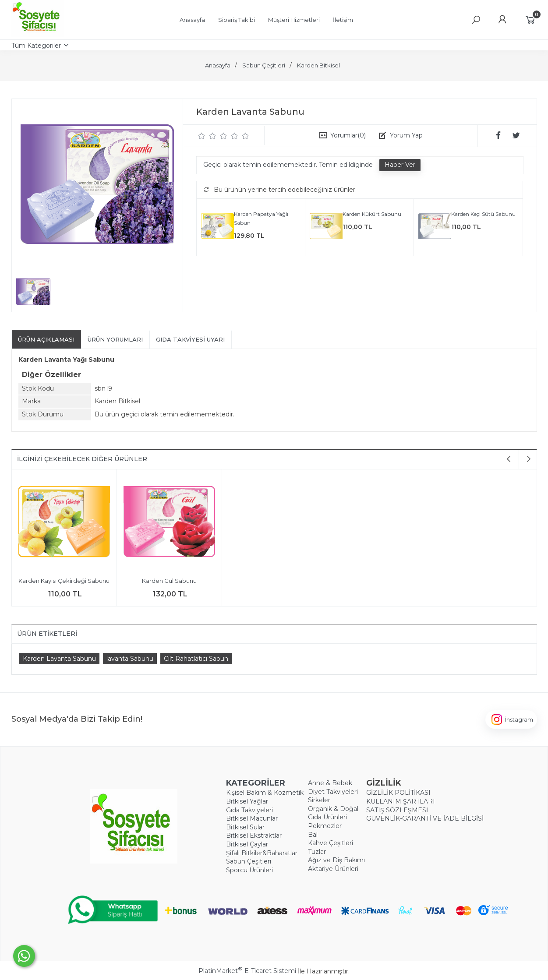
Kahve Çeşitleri (331, 843)
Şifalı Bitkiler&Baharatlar (262, 853)
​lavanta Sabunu (130, 659)
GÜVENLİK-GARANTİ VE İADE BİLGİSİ (425, 818)
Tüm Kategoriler (36, 46)
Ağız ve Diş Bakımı (336, 860)
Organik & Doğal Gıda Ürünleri (333, 813)
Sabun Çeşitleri (249, 861)
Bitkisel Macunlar (252, 818)
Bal (313, 835)
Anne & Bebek (330, 783)
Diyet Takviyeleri (333, 792)
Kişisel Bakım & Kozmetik (265, 793)
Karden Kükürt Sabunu (372, 214)
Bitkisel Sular (245, 827)
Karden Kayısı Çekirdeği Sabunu (64, 581)
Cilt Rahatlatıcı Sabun (196, 659)
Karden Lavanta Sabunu (59, 659)
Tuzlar (317, 852)
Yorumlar (348, 135)
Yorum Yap (406, 135)
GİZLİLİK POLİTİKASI (398, 793)
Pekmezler (325, 826)
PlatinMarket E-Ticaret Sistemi (247, 971)
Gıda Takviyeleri (249, 810)
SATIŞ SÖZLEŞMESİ (397, 810)
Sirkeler (319, 800)
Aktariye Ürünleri (333, 869)
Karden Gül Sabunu (169, 581)
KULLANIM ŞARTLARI (401, 801)
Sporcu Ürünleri (249, 870)
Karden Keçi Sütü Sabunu (483, 214)
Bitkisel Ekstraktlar (254, 835)
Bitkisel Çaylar (247, 844)
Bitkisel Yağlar (247, 801)
